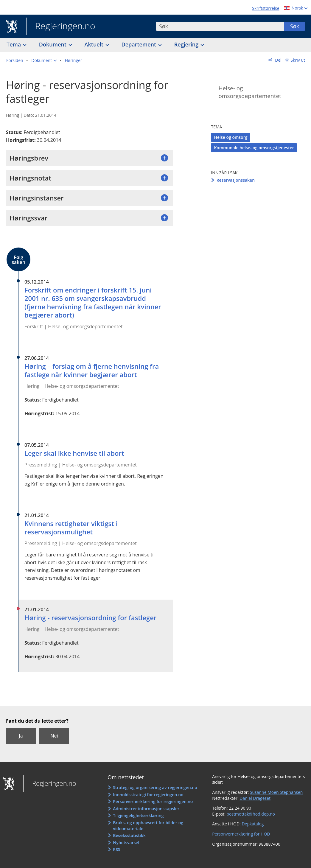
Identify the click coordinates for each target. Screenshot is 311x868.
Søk (295, 26)
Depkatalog (253, 824)
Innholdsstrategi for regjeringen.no (148, 795)
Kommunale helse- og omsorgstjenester (254, 148)
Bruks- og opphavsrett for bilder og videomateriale (148, 826)
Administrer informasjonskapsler (146, 809)
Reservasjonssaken (236, 180)
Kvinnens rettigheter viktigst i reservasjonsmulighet (71, 528)
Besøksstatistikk (129, 835)
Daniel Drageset (255, 798)
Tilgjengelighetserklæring (138, 815)
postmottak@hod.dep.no (251, 814)
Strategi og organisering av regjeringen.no (155, 787)
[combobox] (220, 26)
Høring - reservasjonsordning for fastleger (90, 617)
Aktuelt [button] (95, 44)
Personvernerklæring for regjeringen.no (153, 801)
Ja (21, 736)
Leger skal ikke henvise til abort (74, 453)
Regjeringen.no (61, 27)
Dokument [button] (53, 44)
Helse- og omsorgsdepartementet (250, 92)
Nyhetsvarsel (126, 843)
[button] (44, 60)
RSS (116, 849)
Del (278, 60)
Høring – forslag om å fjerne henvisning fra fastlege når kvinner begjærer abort (92, 370)
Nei (54, 736)
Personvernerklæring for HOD (241, 834)
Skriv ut (298, 60)
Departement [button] (140, 44)
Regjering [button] (187, 44)
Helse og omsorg (231, 137)
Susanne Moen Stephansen (276, 792)
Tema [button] (14, 44)
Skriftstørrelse (266, 8)
